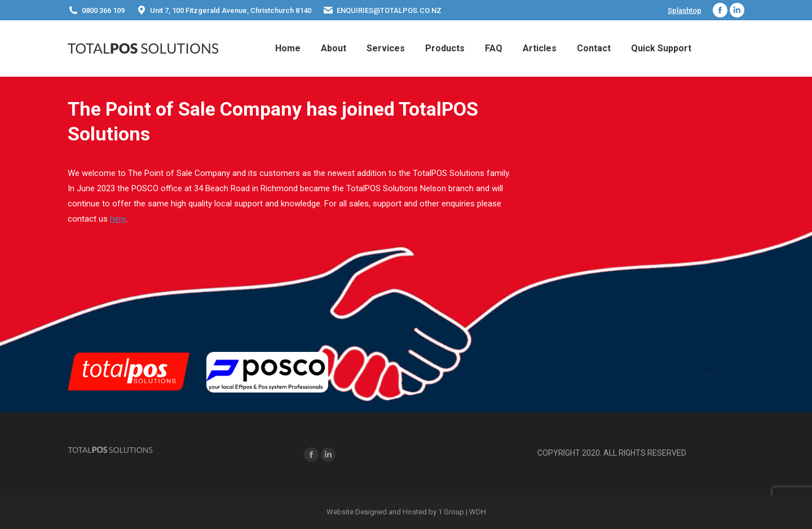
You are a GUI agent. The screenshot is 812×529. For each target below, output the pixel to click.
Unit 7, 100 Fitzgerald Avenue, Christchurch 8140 (224, 10)
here (118, 219)
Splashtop (685, 10)
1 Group (451, 512)
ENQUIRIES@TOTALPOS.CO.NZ (382, 10)
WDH (478, 512)
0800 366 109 (96, 10)
